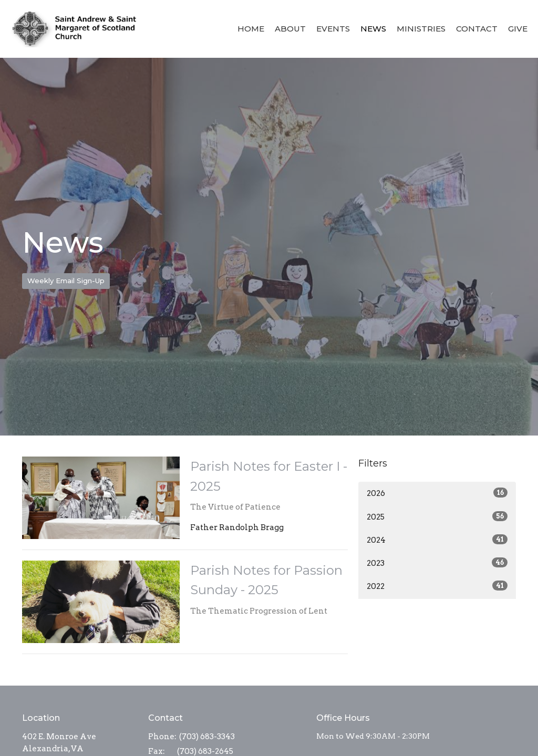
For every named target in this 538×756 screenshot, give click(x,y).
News (373, 29)
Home (251, 29)
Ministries (421, 29)
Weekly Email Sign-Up (66, 281)
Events (333, 29)
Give (518, 29)
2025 (437, 516)
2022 (437, 586)
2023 (437, 563)
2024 (437, 540)
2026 (437, 493)
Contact (477, 29)
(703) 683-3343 (207, 737)
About (290, 29)
